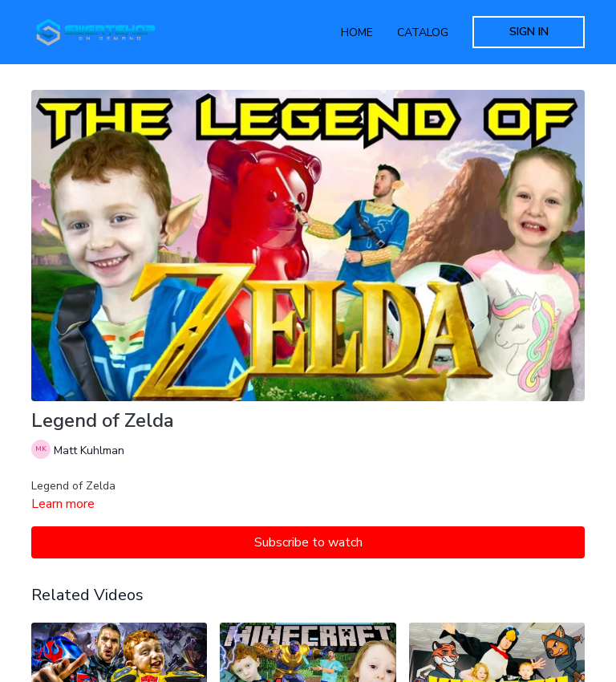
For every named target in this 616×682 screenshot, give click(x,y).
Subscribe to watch (308, 542)
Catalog (423, 32)
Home (357, 32)
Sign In (529, 32)
